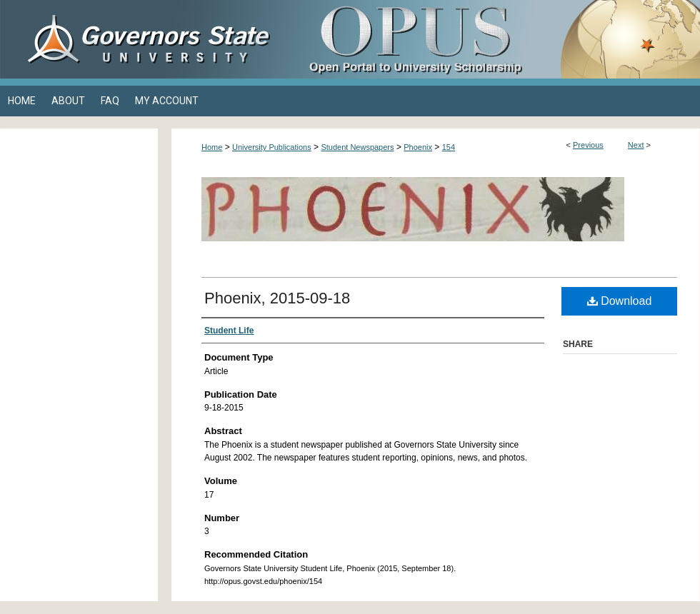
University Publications (272, 147)
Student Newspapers (357, 147)
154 (449, 147)
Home (212, 147)
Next (636, 145)
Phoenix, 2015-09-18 (277, 298)
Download (620, 301)
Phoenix (418, 147)
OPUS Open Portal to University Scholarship (493, 39)
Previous (588, 145)
